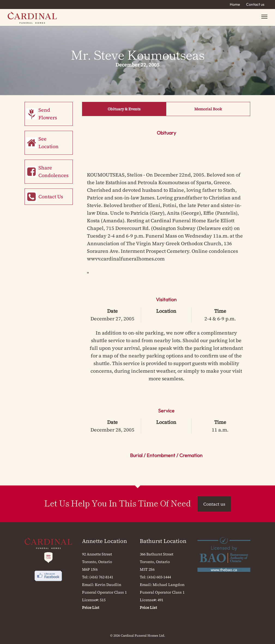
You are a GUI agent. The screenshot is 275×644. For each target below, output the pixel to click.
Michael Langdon (169, 585)
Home (235, 4)
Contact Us (51, 197)
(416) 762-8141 (101, 577)
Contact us (255, 4)
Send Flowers (48, 114)
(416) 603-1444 (159, 577)
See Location (49, 143)
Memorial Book (208, 109)
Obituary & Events (124, 109)
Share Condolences (53, 171)
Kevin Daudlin (108, 585)
